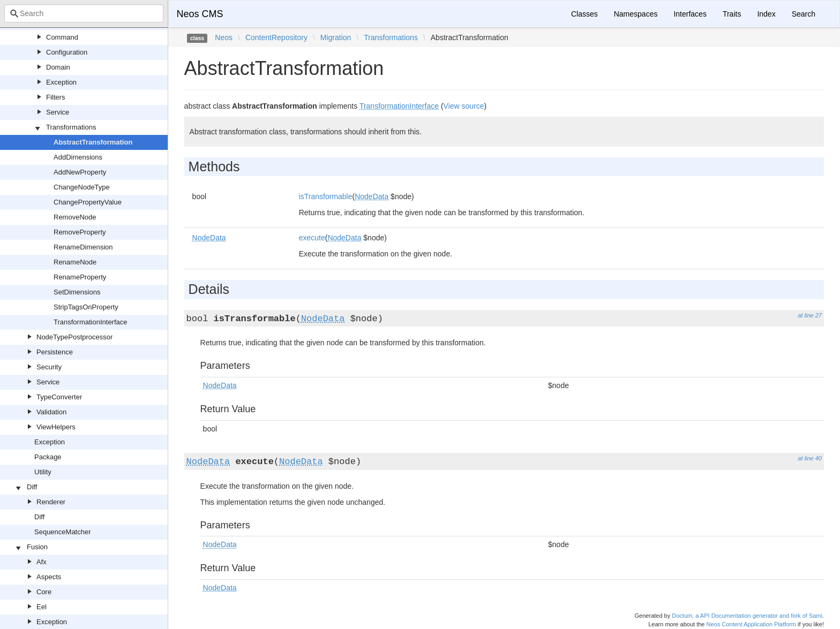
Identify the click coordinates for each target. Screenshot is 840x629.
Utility (43, 472)
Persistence (55, 352)
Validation (51, 412)
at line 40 (810, 458)
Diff (32, 487)
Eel (42, 607)
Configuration (67, 52)
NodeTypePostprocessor (74, 337)
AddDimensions (78, 157)
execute (312, 238)
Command (62, 37)
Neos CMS (200, 14)
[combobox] (84, 13)
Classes (584, 14)
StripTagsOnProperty (86, 307)
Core (44, 592)
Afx (42, 562)
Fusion (37, 547)
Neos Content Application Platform (751, 624)
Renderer (51, 502)
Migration (336, 37)
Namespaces (636, 14)
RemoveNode (75, 217)
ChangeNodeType (82, 187)
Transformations (71, 127)
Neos (224, 37)
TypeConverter (59, 397)
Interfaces (690, 14)
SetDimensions (77, 292)
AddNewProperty (80, 172)
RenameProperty (80, 277)
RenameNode (75, 262)
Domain (58, 67)
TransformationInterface (91, 322)
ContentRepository (276, 37)
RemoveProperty (80, 232)
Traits (732, 14)
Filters (55, 97)
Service (58, 112)
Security (49, 367)
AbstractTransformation (93, 142)
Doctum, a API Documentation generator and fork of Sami (747, 616)
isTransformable (326, 196)
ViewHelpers (56, 427)
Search (804, 14)
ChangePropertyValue (88, 202)
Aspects (49, 577)
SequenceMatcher (63, 532)
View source (464, 106)
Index (766, 14)
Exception (61, 82)
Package (48, 457)
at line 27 (810, 315)
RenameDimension (83, 247)
